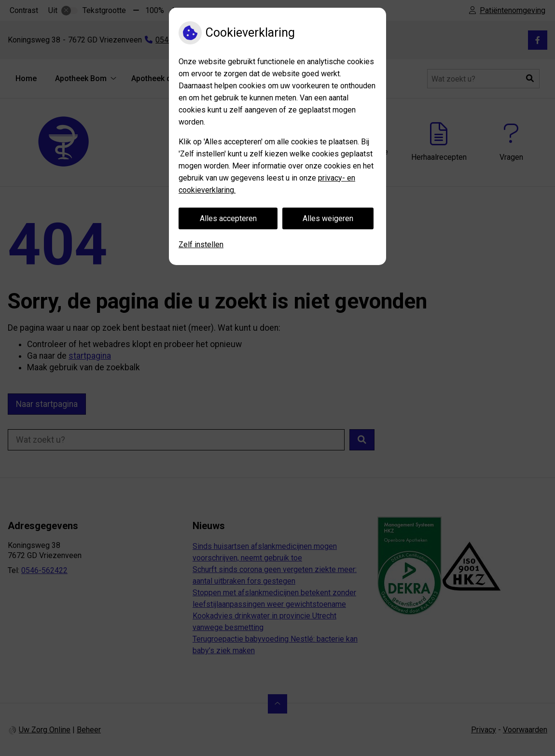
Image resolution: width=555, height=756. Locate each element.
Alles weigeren (328, 218)
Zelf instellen (201, 245)
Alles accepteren (228, 218)
